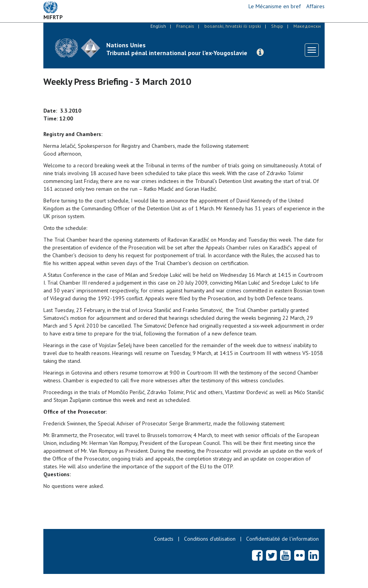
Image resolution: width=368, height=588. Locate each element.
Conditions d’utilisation (210, 539)
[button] (260, 52)
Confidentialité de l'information (282, 539)
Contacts (164, 539)
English (158, 26)
